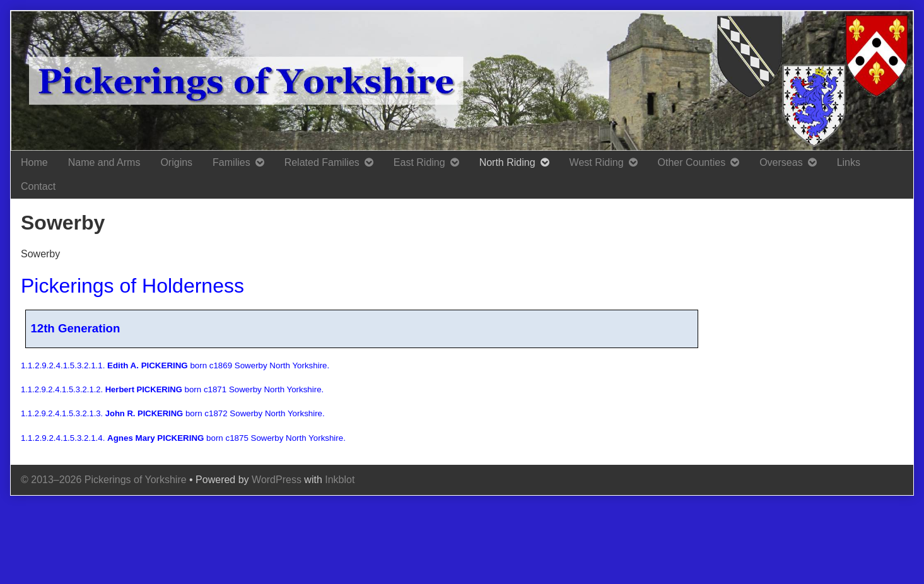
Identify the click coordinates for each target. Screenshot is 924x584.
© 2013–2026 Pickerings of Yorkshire (104, 480)
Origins (176, 162)
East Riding (419, 162)
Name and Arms (104, 162)
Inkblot (340, 480)
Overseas (781, 162)
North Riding (507, 162)
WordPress (277, 480)
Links (849, 162)
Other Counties (692, 162)
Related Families (322, 162)
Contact (38, 186)
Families (231, 162)
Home (34, 162)
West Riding (597, 162)
